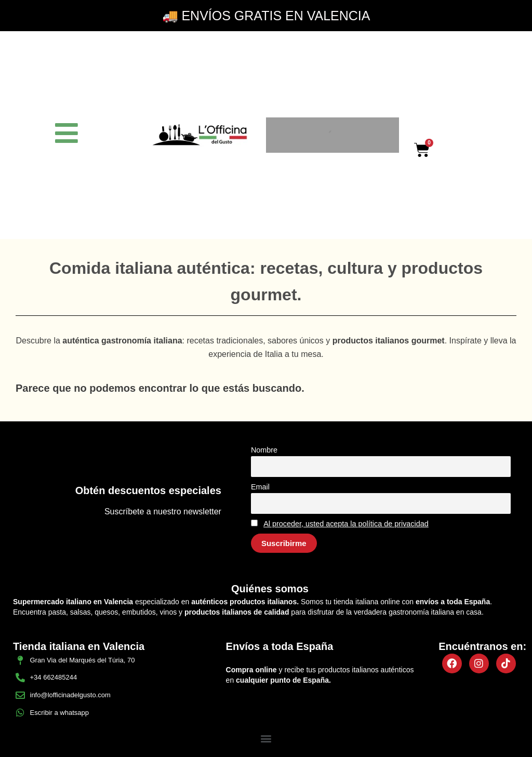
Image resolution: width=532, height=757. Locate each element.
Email (260, 487)
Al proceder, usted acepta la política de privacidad (346, 524)
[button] (266, 738)
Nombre (264, 450)
